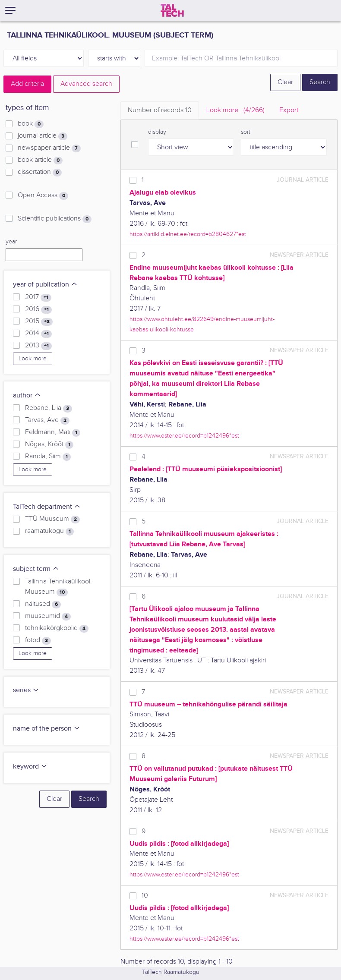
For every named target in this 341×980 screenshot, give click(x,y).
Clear (285, 82)
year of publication (45, 285)
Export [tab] (289, 110)
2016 (38, 309)
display (157, 132)
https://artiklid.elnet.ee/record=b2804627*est (188, 234)
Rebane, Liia (49, 408)
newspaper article (49, 148)
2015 (39, 321)
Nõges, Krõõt (49, 444)
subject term (36, 569)
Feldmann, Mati (53, 432)
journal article (43, 136)
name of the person (47, 729)
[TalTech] (172, 10)
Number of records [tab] (160, 110)
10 (145, 896)
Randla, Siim (48, 457)
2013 (38, 346)
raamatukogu (49, 531)
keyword (30, 767)
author (27, 395)
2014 (38, 334)
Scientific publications (55, 219)
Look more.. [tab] (235, 110)
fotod (38, 640)
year (11, 242)
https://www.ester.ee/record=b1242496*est (184, 436)
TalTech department (47, 507)
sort (246, 132)
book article (40, 160)
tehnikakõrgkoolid (57, 628)
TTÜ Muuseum (52, 519)
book (31, 124)
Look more (33, 359)
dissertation (40, 172)
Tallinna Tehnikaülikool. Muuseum (58, 587)
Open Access (43, 195)
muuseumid (48, 616)
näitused (43, 604)
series (26, 690)
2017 (38, 297)
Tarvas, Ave (47, 420)
